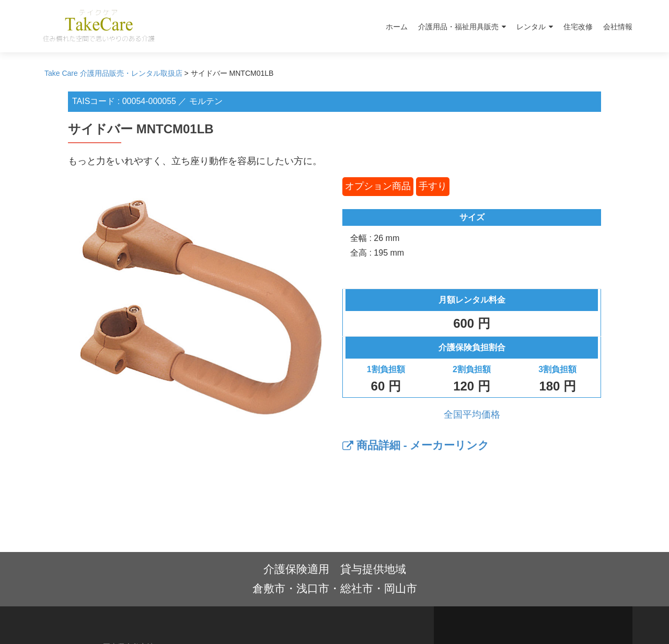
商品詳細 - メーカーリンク (416, 445)
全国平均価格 (472, 415)
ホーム (397, 27)
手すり (433, 186)
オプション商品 (378, 186)
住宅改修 (578, 27)
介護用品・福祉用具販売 (458, 27)
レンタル (531, 27)
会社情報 (618, 27)
